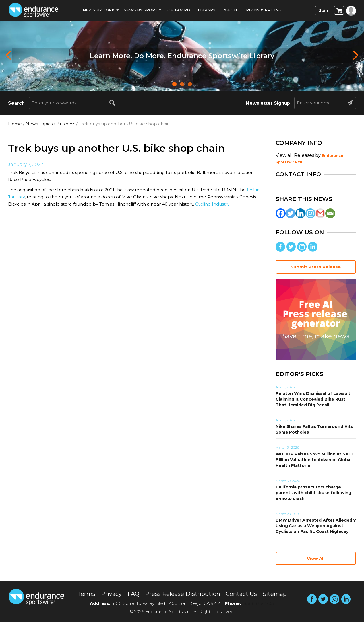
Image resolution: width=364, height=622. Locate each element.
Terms (86, 594)
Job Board (178, 10)
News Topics (39, 124)
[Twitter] (290, 213)
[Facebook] (281, 213)
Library (207, 10)
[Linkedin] (300, 213)
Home (15, 124)
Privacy (111, 594)
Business (66, 124)
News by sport (141, 10)
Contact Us (241, 594)
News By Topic (99, 10)
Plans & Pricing (264, 10)
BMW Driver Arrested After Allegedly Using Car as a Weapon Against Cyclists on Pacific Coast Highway (316, 526)
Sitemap (275, 594)
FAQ (133, 594)
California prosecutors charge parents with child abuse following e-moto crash (313, 493)
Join (324, 10)
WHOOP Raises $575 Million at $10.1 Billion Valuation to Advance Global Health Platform (314, 460)
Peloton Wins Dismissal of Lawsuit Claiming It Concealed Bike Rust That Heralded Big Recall (313, 399)
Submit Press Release (316, 267)
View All (316, 558)
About (231, 10)
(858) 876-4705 (258, 603)
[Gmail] (320, 213)
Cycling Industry (212, 204)
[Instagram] (310, 213)
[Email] (330, 213)
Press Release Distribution (183, 594)
